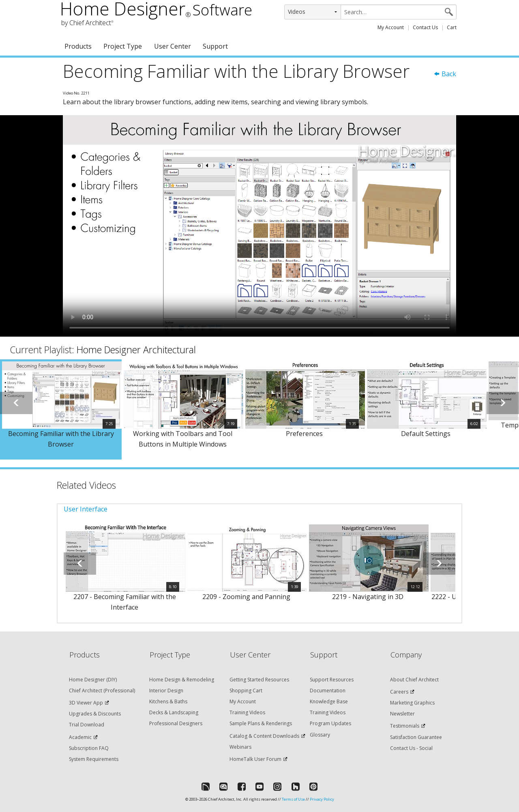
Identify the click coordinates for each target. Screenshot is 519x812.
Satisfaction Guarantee (416, 737)
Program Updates (330, 723)
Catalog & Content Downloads (264, 736)
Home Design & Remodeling (182, 680)
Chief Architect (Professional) (102, 691)
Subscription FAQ (89, 748)
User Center (173, 46)
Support (215, 46)
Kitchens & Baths (168, 701)
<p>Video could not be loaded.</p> (259, 226)
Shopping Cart (246, 691)
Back (445, 74)
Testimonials (405, 726)
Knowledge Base (329, 701)
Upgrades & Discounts (95, 714)
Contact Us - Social (411, 748)
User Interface (86, 509)
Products (78, 46)
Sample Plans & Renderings (261, 723)
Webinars (240, 747)
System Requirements (94, 759)
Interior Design (166, 691)
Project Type (123, 46)
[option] (61, 409)
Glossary (320, 735)
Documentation (328, 691)
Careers (399, 692)
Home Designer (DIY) (93, 680)
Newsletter (402, 714)
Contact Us (425, 27)
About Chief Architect (414, 680)
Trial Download (87, 725)
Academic (80, 737)
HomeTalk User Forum (255, 759)
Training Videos (247, 712)
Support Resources (332, 680)
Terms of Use (293, 799)
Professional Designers (176, 723)
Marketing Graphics (412, 703)
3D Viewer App (86, 703)
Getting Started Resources (259, 680)
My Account (391, 27)
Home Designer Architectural (136, 350)
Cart (452, 27)
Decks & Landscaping (174, 712)
